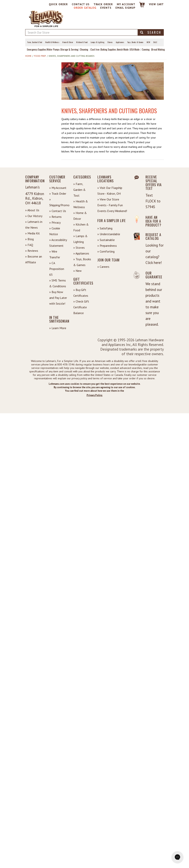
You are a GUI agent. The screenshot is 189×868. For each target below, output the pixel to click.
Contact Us (81, 4)
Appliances (120, 42)
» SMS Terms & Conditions (58, 283)
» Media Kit (33, 233)
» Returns (55, 217)
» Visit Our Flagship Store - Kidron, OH (110, 191)
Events (106, 8)
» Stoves (79, 248)
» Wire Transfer (55, 254)
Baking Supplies (108, 49)
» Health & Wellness (81, 204)
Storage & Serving (69, 49)
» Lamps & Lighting (80, 239)
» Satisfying (105, 228)
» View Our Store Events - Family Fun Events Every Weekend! (112, 205)
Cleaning (84, 49)
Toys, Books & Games (135, 42)
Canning (146, 49)
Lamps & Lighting (97, 42)
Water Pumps (53, 49)
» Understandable (109, 234)
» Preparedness (107, 246)
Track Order (103, 4)
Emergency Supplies (37, 49)
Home (28, 56)
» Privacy (55, 222)
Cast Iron (95, 49)
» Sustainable (106, 240)
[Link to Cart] (140, 6)
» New (77, 271)
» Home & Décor (80, 216)
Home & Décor (68, 42)
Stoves (110, 42)
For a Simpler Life (112, 221)
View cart (156, 4)
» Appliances (81, 253)
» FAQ (29, 245)
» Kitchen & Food (81, 227)
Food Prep (40, 56)
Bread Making (158, 49)
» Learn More (58, 328)
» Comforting (106, 251)
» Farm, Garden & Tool (79, 190)
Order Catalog (85, 8)
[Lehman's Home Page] (46, 18)
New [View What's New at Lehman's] (148, 42)
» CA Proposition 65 (57, 269)
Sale (155, 42)
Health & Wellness (52, 42)
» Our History (34, 216)
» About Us (32, 210)
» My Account (58, 188)
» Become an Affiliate (34, 259)
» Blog (29, 239)
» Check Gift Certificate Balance (81, 307)
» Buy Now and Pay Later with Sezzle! (58, 298)
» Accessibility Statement (58, 243)
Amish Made (123, 49)
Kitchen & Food (82, 42)
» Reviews (32, 251)
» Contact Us (58, 211)
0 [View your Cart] (143, 4)
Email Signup (125, 8)
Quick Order (58, 4)
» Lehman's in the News (34, 225)
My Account (126, 4)
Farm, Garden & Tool (35, 42)
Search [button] (151, 32)
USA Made (135, 49)
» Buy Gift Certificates (81, 293)
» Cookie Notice (55, 231)
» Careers (103, 267)
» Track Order (58, 194)
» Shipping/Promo (58, 202)
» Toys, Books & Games (82, 262)
